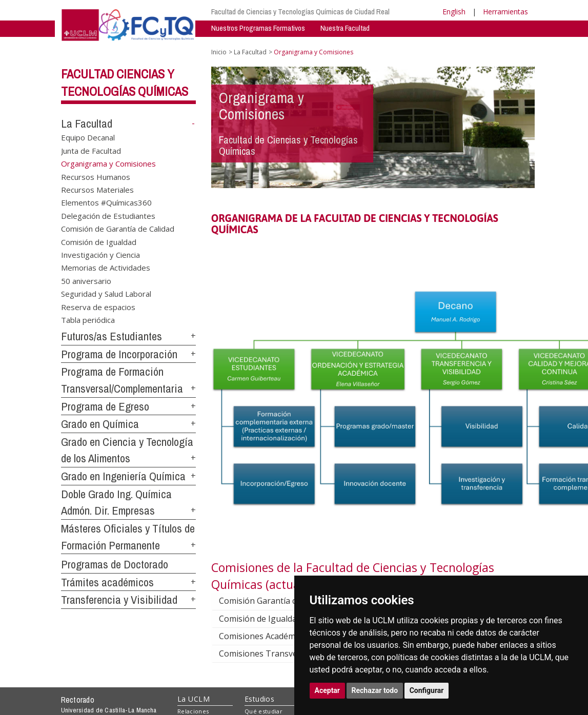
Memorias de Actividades (106, 268)
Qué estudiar (263, 711)
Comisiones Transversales (278, 653)
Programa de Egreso (105, 406)
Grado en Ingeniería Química (123, 476)
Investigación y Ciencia (100, 255)
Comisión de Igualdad (99, 241)
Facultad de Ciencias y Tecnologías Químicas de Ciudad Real (300, 12)
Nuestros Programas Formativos (258, 28)
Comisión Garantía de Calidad (283, 601)
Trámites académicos (107, 582)
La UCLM (194, 699)
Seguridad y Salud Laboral (106, 294)
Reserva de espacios (98, 307)
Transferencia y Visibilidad (119, 600)
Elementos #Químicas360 (106, 202)
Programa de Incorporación (119, 354)
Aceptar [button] (328, 690)
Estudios (259, 699)
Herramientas (505, 12)
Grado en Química (100, 424)
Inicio (219, 52)
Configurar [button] (427, 690)
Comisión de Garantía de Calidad (118, 229)
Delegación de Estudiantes (108, 215)
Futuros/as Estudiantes (111, 336)
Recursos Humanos (96, 176)
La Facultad (87, 124)
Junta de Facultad (91, 150)
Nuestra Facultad (345, 28)
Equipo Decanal (88, 137)
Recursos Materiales (97, 189)
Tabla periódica (88, 320)
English (454, 12)
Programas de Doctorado (115, 564)
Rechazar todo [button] (375, 690)
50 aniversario (86, 280)
